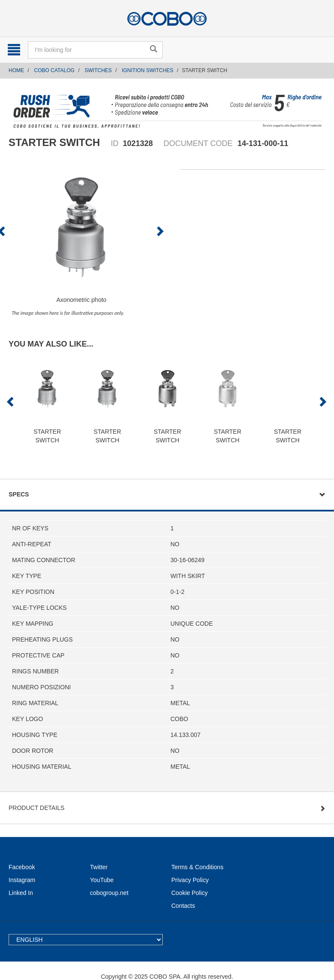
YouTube (102, 880)
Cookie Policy (190, 893)
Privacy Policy (190, 880)
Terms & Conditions (197, 867)
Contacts (183, 906)
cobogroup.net (109, 893)
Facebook (22, 867)
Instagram (22, 880)
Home (16, 70)
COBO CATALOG (54, 70)
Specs (19, 494)
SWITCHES (98, 70)
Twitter (99, 867)
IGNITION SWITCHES (148, 70)
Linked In (21, 893)
